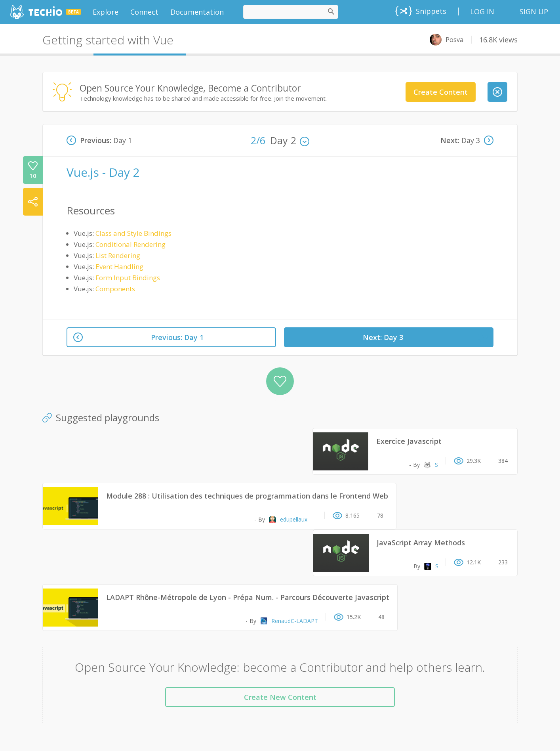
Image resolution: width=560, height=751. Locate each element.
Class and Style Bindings (133, 233)
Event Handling (119, 267)
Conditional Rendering (130, 244)
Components (115, 289)
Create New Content (280, 697)
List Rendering (118, 255)
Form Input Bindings (128, 278)
